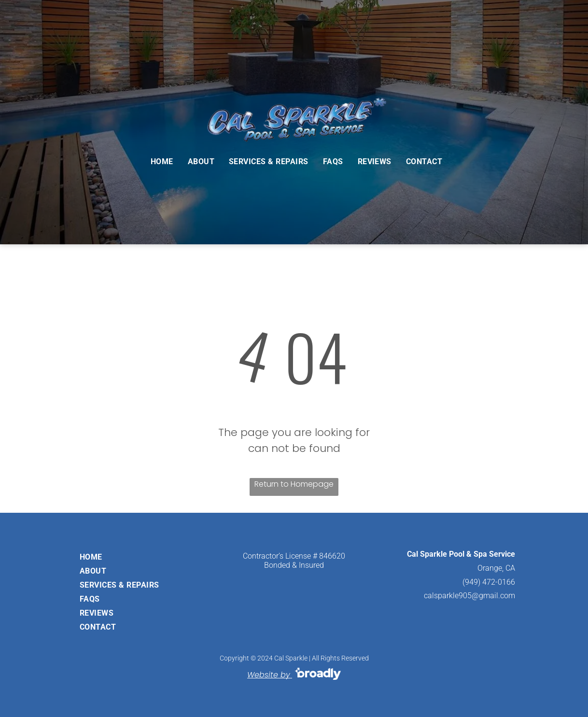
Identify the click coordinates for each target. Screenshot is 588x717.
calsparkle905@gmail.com (469, 596)
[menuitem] (162, 162)
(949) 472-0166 (489, 582)
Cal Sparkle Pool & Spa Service (461, 554)
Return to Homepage (294, 484)
